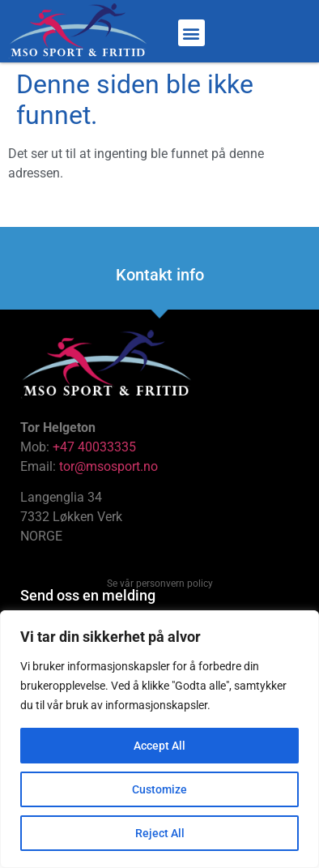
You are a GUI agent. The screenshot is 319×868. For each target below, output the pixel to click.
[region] (159, 739)
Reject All (160, 833)
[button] (191, 33)
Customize (159, 789)
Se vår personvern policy (160, 584)
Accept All (159, 746)
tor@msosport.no (110, 466)
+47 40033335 (94, 447)
